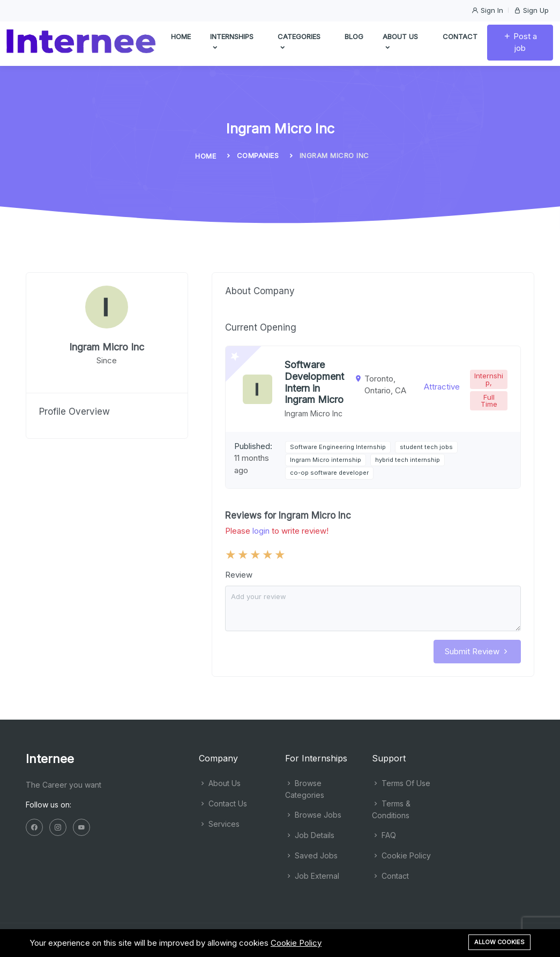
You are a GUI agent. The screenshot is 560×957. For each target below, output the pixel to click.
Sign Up (531, 10)
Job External (312, 876)
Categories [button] (299, 44)
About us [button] (400, 44)
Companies (258, 155)
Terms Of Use (401, 783)
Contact (460, 38)
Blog (354, 38)
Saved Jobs (311, 855)
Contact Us (223, 803)
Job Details (310, 835)
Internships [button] (232, 44)
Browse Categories (305, 789)
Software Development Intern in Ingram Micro (314, 382)
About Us (220, 783)
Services (219, 824)
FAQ (384, 835)
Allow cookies (499, 942)
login (261, 531)
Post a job (520, 44)
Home (181, 38)
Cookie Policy (401, 855)
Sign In (487, 10)
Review (239, 575)
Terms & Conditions (391, 809)
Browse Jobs (313, 815)
